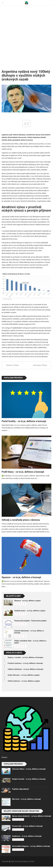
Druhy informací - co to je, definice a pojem (24, 675)
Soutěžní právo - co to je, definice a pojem (30, 611)
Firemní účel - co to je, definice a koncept (27, 826)
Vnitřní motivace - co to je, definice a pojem (24, 681)
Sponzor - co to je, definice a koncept (21, 577)
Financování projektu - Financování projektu (30, 621)
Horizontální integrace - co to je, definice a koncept (31, 846)
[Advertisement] (26, 33)
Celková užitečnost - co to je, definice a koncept (25, 669)
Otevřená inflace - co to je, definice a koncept (29, 769)
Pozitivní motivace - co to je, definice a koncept (25, 663)
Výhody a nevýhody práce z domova (21, 520)
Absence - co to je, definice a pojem (27, 601)
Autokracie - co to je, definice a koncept (27, 836)
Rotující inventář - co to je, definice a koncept (29, 779)
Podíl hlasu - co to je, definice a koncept (23, 472)
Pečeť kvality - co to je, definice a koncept (24, 421)
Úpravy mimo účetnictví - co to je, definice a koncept (32, 816)
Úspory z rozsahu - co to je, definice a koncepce (25, 657)
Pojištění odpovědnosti (20, 789)
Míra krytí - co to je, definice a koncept (26, 799)
